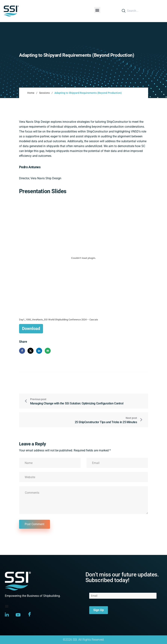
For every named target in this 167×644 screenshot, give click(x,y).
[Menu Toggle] (7, 606)
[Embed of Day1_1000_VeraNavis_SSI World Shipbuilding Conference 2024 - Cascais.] (84, 258)
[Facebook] (30, 615)
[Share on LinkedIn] (39, 351)
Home (31, 93)
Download (31, 329)
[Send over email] (48, 351)
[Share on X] (30, 351)
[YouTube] (18, 615)
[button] (97, 10)
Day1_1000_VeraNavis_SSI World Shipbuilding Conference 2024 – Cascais (59, 320)
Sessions (44, 93)
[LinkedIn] (7, 615)
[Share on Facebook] (22, 351)
